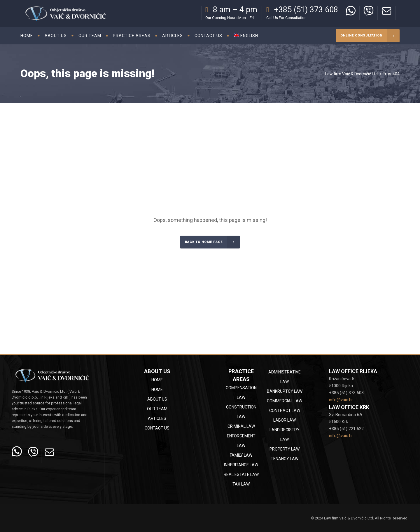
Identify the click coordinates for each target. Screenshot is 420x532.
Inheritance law (241, 465)
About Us (157, 399)
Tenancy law (285, 459)
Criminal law (241, 426)
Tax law (241, 484)
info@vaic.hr (341, 400)
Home (157, 380)
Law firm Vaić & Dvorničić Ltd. (352, 74)
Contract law (285, 411)
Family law (241, 455)
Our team (157, 409)
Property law (285, 449)
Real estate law (241, 474)
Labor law (285, 420)
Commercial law (285, 401)
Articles (157, 418)
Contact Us (157, 428)
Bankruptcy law (285, 391)
